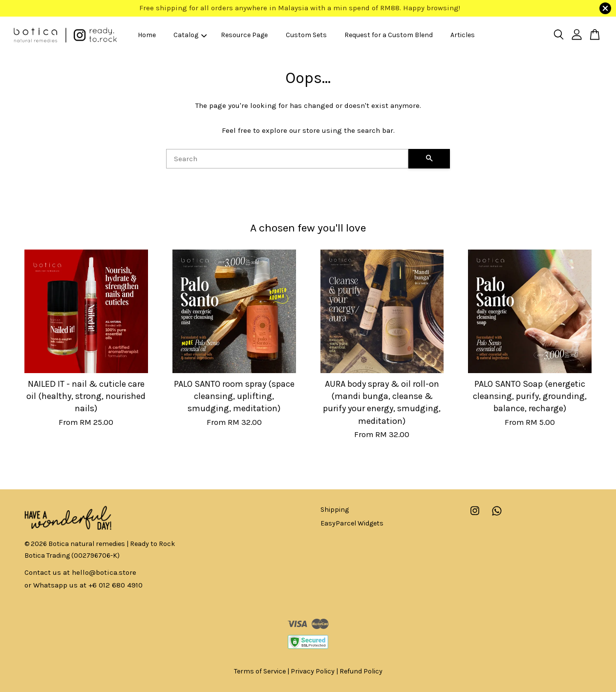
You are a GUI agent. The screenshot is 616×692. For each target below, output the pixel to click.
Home (147, 35)
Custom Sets (306, 35)
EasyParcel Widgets (352, 523)
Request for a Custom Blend (389, 35)
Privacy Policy (313, 671)
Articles (463, 35)
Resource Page (244, 35)
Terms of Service (260, 671)
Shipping (335, 510)
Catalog (190, 35)
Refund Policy (361, 671)
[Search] (287, 159)
